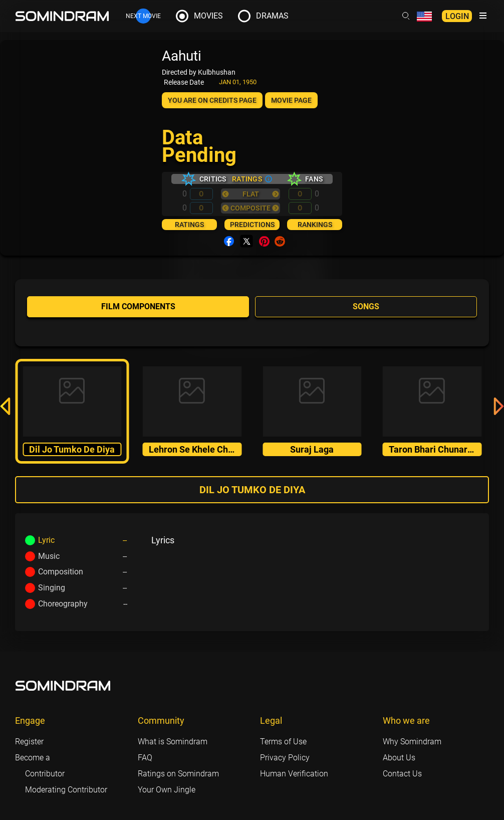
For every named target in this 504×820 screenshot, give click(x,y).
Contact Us (402, 774)
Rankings (315, 225)
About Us (399, 758)
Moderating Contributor (66, 790)
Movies (208, 16)
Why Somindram (412, 742)
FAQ (145, 758)
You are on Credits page (212, 100)
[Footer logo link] (63, 686)
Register (29, 742)
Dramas (272, 16)
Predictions (252, 225)
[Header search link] (406, 16)
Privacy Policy (285, 758)
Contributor (45, 774)
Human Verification (294, 774)
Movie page (291, 100)
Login (457, 16)
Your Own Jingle (167, 790)
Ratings (189, 225)
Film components (138, 306)
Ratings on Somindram (178, 774)
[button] (5, 408)
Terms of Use (283, 742)
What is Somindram (173, 742)
